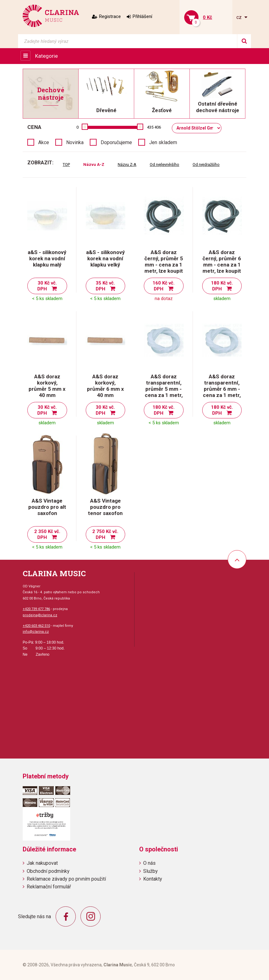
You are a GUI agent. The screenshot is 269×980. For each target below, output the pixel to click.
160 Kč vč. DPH (164, 286)
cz (240, 17)
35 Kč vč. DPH (105, 286)
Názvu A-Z (94, 164)
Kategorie (46, 56)
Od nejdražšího (206, 164)
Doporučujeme (116, 142)
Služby (150, 871)
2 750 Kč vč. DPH (105, 534)
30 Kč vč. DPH (47, 286)
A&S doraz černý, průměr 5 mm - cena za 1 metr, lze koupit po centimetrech (164, 268)
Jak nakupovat (42, 863)
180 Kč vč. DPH (222, 286)
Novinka (75, 142)
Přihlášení (142, 16)
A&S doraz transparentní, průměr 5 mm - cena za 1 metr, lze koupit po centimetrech (164, 392)
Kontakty (153, 879)
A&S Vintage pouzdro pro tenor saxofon (105, 507)
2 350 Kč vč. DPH (47, 534)
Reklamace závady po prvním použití (66, 879)
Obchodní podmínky (48, 871)
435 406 (154, 127)
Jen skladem (163, 142)
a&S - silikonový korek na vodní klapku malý (47, 258)
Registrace (110, 16)
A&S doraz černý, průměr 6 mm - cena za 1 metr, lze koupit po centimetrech (222, 268)
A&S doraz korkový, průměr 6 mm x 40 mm (105, 386)
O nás (149, 863)
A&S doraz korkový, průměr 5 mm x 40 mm (47, 386)
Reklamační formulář (49, 887)
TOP (66, 164)
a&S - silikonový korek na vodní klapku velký (105, 258)
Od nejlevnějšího (164, 164)
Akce (44, 142)
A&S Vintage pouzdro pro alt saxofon (47, 507)
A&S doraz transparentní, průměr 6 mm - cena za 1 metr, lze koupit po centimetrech (222, 392)
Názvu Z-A (127, 164)
